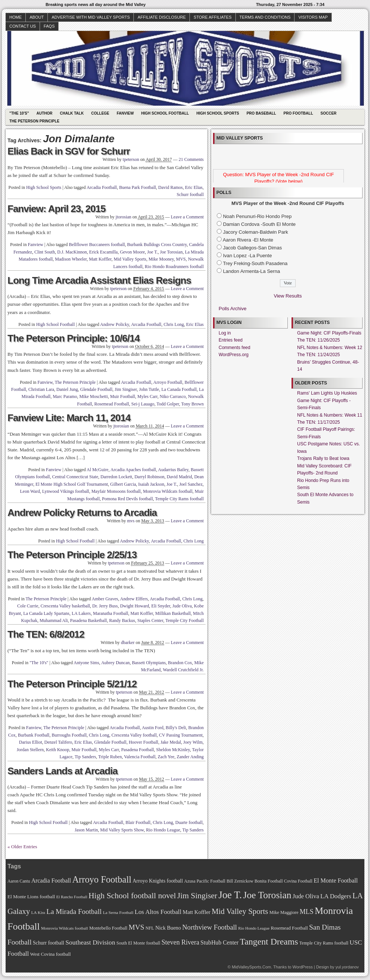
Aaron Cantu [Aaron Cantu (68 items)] (19, 881)
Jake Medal (171, 742)
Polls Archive (232, 309)
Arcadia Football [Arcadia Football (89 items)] (51, 881)
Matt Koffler (100, 259)
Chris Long (174, 324)
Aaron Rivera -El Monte (248, 240)
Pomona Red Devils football (127, 499)
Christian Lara (41, 389)
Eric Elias (194, 187)
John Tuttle (149, 389)
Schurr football (190, 195)
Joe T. (152, 252)
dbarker (128, 643)
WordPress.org (234, 355)
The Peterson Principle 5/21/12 (72, 684)
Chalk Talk (72, 113)
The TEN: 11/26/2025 (319, 340)
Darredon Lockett (116, 477)
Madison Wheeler (71, 259)
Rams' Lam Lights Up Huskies (327, 393)
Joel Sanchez (191, 484)
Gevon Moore (132, 252)
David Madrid (179, 477)
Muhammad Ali (54, 620)
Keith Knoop (58, 750)
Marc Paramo (65, 396)
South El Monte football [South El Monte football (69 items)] (138, 943)
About (37, 17)
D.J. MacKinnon (72, 252)
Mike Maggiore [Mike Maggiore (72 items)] (284, 912)
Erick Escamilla (104, 252)
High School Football (165, 113)
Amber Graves (105, 599)
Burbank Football (34, 735)
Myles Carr (148, 396)
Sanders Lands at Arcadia (62, 771)
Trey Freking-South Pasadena (255, 263)
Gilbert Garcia (123, 484)
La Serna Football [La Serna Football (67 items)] (118, 912)
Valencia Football (140, 757)
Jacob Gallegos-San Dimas (253, 248)
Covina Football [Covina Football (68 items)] (298, 881)
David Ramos (170, 187)
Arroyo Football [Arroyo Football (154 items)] (102, 879)
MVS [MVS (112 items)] (136, 927)
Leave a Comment (187, 217)
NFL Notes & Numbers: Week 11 (330, 415)
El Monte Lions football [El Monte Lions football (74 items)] (31, 897)
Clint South (45, 252)
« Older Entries (22, 847)
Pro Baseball (261, 113)
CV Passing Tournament (181, 735)
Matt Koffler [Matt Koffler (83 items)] (197, 912)
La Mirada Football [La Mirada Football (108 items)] (74, 911)
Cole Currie (28, 606)
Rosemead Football (112, 404)
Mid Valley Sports (130, 259)
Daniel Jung (67, 389)
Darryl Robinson (149, 477)
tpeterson (131, 159)
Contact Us (23, 26)
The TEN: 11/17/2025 (319, 422)
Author (44, 113)
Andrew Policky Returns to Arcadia (82, 513)
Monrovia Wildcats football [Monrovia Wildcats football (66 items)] (65, 928)
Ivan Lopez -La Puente (248, 256)
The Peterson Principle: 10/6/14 (73, 338)
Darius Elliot (31, 742)
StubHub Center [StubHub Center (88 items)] (219, 942)
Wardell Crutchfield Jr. (183, 670)
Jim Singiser (126, 389)
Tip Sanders (85, 757)
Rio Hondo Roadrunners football (174, 267)
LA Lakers (81, 613)
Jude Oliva (182, 606)
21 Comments (191, 159)
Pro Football (298, 113)
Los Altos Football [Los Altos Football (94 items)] (158, 912)
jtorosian (123, 217)
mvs (131, 521)
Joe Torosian (171, 252)
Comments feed (235, 348)
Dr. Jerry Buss (105, 606)
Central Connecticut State (75, 477)
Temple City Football (185, 620)
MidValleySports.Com (251, 967)
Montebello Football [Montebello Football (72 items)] (108, 928)
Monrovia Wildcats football (168, 491)
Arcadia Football (102, 187)
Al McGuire (98, 470)
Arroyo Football (168, 382)
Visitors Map (313, 17)
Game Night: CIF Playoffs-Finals (329, 333)
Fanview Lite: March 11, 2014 (69, 418)
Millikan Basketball (173, 613)
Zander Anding (190, 757)
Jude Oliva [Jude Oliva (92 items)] (306, 896)
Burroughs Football (69, 735)
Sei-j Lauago (143, 404)
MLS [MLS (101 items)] (307, 912)
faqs (49, 26)
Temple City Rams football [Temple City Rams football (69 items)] (324, 943)
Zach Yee (166, 757)
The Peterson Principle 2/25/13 (72, 555)
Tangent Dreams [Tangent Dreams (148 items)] (269, 942)
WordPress (302, 967)
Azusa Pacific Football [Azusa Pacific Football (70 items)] (205, 881)
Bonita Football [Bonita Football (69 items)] (269, 881)
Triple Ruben (110, 757)
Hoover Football (143, 742)
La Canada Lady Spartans (46, 613)
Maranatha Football (111, 613)
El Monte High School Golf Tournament (72, 484)
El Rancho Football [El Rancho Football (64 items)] (72, 897)
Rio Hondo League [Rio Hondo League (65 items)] (254, 928)
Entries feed (231, 340)
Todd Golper (168, 404)
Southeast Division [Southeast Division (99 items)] (90, 942)
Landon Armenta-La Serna (252, 271)
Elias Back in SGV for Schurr (69, 151)
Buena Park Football (138, 187)
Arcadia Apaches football (133, 470)
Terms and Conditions (265, 17)
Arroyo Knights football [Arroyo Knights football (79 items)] (158, 881)
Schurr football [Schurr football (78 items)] (49, 943)
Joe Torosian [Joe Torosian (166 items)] (267, 895)
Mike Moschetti (93, 396)
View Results (288, 296)
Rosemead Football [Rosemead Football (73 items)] (289, 928)
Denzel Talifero (58, 742)
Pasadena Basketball (89, 620)
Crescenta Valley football (134, 735)
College (100, 113)
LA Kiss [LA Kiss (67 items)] (38, 912)
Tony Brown (192, 404)
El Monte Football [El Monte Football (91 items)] (336, 881)
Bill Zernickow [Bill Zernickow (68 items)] (240, 881)
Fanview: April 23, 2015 (56, 209)
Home (16, 17)
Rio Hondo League (163, 830)
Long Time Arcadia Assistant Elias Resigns (99, 280)
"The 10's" (19, 113)
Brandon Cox (180, 663)
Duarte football (189, 822)
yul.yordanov (347, 967)
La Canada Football (179, 389)
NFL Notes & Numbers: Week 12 (330, 348)
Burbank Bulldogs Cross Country (157, 245)
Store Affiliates (213, 17)
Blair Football (138, 822)
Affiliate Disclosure (162, 17)
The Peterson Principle (34, 121)
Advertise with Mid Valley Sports (91, 17)
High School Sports (218, 113)
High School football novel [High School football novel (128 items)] (132, 896)
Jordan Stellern (30, 750)
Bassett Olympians (149, 663)
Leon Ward (30, 491)
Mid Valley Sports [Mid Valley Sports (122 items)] (240, 911)
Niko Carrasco (173, 396)
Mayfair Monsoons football (116, 491)
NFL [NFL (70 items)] (150, 928)
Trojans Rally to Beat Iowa (323, 458)
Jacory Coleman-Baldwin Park (256, 232)
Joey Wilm (193, 742)
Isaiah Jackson (151, 484)
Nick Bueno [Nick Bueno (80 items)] (168, 928)
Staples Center (150, 620)
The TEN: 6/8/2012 (46, 634)
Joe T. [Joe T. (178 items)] (230, 895)
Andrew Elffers (134, 599)
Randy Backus (122, 620)
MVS (181, 259)
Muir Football (122, 396)
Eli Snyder (161, 606)
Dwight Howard (135, 606)
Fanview (125, 113)
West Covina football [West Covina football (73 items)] (51, 954)
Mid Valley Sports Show (122, 830)
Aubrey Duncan (115, 663)
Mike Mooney (161, 259)
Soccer (329, 113)
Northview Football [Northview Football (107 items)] (209, 927)
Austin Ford (152, 728)
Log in (225, 333)
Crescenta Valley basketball (65, 606)
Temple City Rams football (179, 499)
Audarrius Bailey (173, 470)
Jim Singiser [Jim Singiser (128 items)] (197, 896)
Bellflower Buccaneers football (97, 245)
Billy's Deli (176, 728)
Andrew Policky (115, 324)
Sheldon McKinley (173, 750)
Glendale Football (96, 389)
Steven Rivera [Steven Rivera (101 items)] (180, 942)
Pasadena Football (138, 750)
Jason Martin (86, 830)
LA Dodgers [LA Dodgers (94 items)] (336, 896)
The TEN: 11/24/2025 (319, 355)
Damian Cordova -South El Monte (259, 224)
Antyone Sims (86, 663)
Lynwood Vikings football (66, 491)
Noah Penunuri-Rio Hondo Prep (258, 216)
